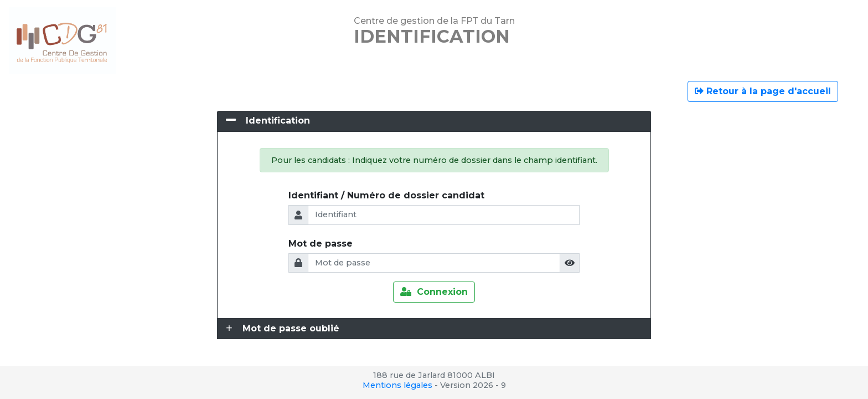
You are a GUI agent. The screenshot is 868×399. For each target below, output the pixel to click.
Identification (278, 121)
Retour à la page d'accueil (763, 91)
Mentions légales (397, 385)
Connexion (434, 292)
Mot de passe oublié (291, 328)
